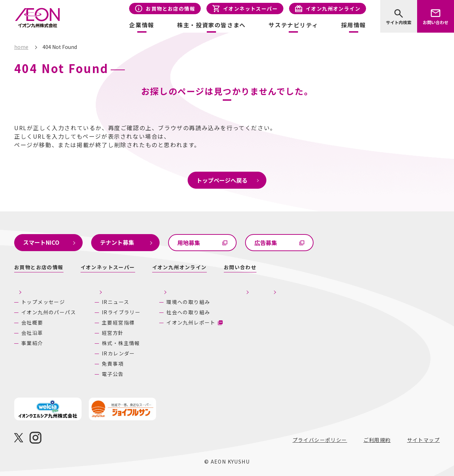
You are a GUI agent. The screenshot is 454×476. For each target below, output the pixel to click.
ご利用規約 (377, 440)
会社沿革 (32, 333)
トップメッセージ (43, 302)
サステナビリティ (216, 289)
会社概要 (32, 322)
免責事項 (113, 364)
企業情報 (27, 289)
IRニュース (115, 302)
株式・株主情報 (121, 343)
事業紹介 (32, 343)
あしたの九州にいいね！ (360, 289)
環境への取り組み (220, 302)
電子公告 (113, 374)
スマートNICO (41, 242)
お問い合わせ (436, 22)
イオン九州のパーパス (49, 312)
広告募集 (266, 243)
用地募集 (189, 243)
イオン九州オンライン (333, 9)
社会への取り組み (220, 312)
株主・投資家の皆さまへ (129, 289)
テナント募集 (117, 242)
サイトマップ (423, 440)
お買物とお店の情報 (170, 9)
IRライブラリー (121, 312)
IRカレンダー (118, 353)
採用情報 (354, 25)
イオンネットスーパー (250, 9)
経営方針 (113, 333)
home (21, 47)
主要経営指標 (118, 322)
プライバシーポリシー (320, 440)
